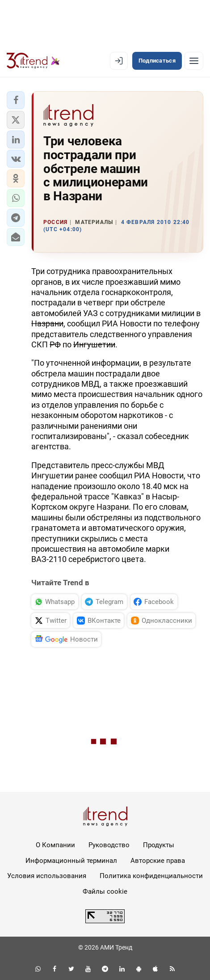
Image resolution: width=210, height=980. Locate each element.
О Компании (55, 845)
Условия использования (47, 876)
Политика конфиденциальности (151, 876)
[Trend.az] (33, 61)
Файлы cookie (105, 891)
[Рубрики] (194, 61)
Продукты (159, 845)
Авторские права (158, 861)
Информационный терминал (71, 861)
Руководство (109, 845)
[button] (16, 100)
